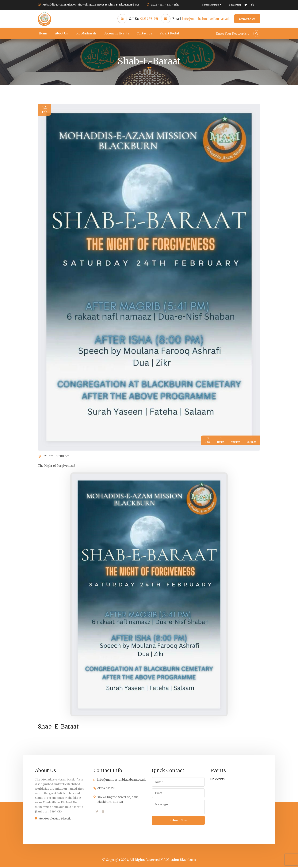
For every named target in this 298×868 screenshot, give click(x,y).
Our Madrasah (86, 33)
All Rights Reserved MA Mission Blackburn (163, 860)
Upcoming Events (116, 33)
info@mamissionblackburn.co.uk (206, 19)
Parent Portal (169, 33)
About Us (61, 33)
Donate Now (247, 19)
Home (43, 33)
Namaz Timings (211, 5)
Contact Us (144, 33)
